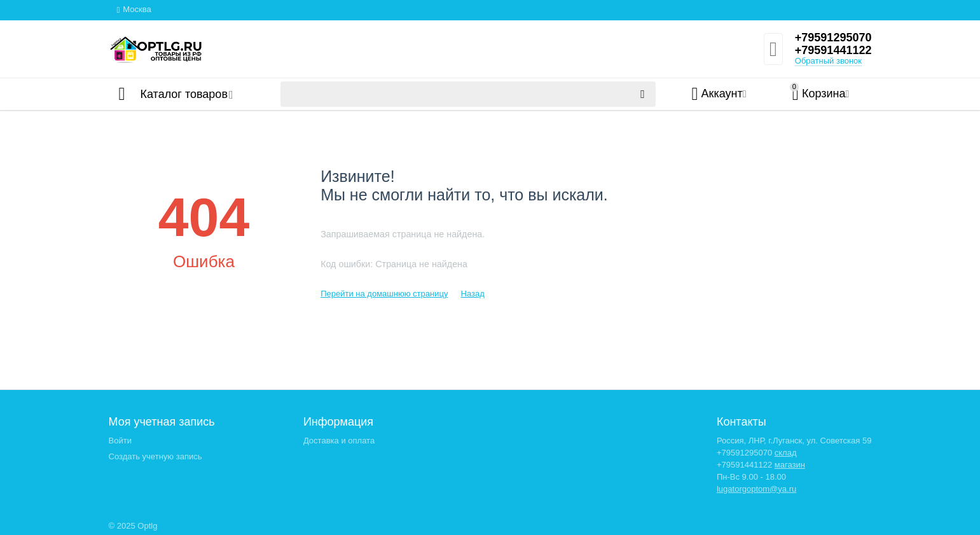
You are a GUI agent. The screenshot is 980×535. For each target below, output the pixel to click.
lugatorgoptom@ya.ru (756, 489)
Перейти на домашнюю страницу (384, 294)
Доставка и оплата (339, 441)
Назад (472, 294)
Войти (120, 441)
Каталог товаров (184, 94)
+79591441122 (833, 50)
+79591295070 (833, 38)
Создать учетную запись (155, 456)
